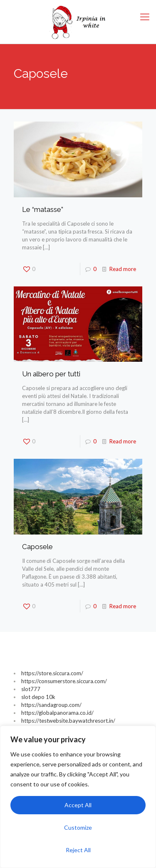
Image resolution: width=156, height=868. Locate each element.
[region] (78, 797)
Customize (78, 827)
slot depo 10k (38, 697)
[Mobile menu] (145, 17)
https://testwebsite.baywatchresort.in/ (68, 721)
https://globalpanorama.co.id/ (57, 713)
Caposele (37, 547)
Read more (123, 269)
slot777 (31, 689)
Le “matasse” (43, 209)
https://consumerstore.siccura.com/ (64, 681)
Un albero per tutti (51, 374)
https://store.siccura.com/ (52, 673)
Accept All (78, 805)
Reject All (78, 850)
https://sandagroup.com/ (51, 705)
